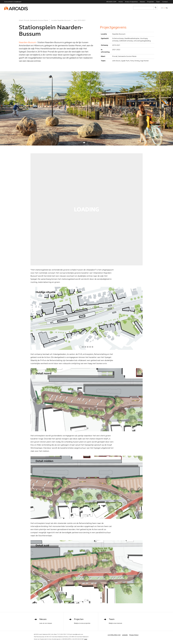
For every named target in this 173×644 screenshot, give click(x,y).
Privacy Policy (134, 635)
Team (158, 2)
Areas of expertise (131, 2)
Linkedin (125, 635)
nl (167, 8)
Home (121, 2)
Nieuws (142, 2)
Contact (165, 2)
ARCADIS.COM (111, 2)
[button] (84, 143)
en (162, 8)
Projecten (151, 2)
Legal (86, 639)
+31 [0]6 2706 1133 (114, 635)
